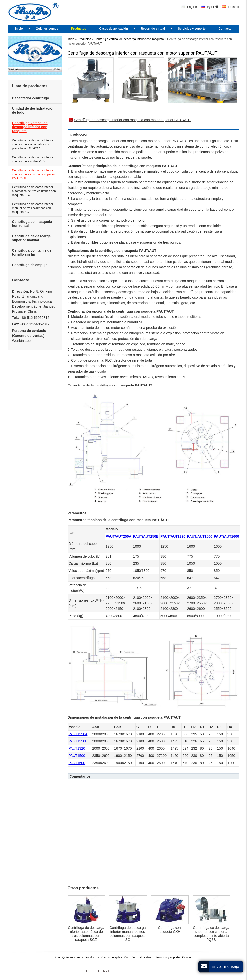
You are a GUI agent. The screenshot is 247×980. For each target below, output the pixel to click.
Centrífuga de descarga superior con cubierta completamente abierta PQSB (211, 934)
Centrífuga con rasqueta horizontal (32, 224)
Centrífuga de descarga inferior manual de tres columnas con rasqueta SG (128, 934)
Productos (85, 39)
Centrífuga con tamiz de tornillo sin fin (32, 252)
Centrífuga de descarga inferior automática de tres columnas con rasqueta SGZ (86, 934)
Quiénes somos (73, 957)
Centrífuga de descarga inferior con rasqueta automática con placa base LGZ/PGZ (33, 144)
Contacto (21, 280)
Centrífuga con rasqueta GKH (170, 930)
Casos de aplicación (115, 957)
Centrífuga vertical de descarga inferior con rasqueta (129, 39)
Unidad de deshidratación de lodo (33, 110)
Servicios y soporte (167, 957)
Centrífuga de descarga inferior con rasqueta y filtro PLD (33, 159)
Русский (210, 7)
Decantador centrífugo (31, 98)
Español (230, 7)
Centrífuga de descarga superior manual (32, 238)
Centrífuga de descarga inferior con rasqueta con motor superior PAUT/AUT (130, 120)
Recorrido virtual (141, 957)
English (189, 7)
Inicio (71, 39)
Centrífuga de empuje (30, 265)
